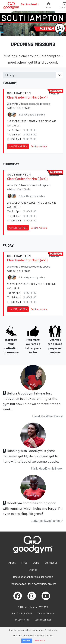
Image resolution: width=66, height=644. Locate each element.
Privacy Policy (22, 620)
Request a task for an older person (33, 577)
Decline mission (39, 146)
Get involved (29, 4)
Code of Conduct (43, 620)
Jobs (36, 563)
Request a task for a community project (33, 584)
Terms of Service (46, 613)
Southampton (33, 18)
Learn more (39, 640)
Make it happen (18, 146)
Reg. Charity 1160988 (22, 613)
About (12, 563)
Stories (33, 570)
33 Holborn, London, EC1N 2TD (33, 607)
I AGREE (27, 641)
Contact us (51, 563)
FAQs (24, 563)
